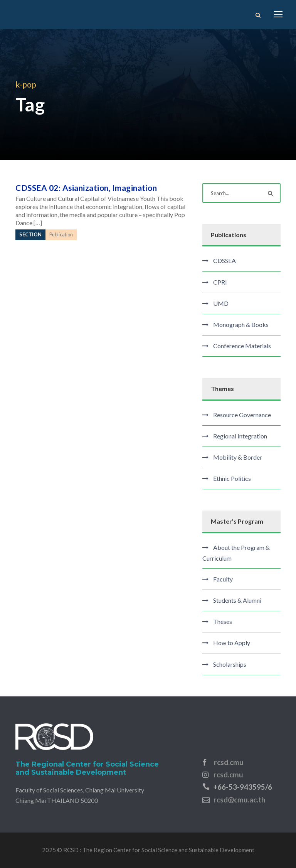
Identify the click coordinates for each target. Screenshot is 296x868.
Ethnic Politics (232, 478)
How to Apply (232, 643)
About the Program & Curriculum (236, 553)
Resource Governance (242, 415)
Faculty (223, 579)
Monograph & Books (241, 324)
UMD (221, 303)
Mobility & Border (238, 457)
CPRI (220, 282)
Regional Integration (240, 436)
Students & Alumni (237, 600)
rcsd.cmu (229, 762)
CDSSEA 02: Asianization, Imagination (86, 188)
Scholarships (230, 664)
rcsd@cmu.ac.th (239, 800)
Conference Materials (242, 346)
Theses (223, 621)
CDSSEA (225, 260)
